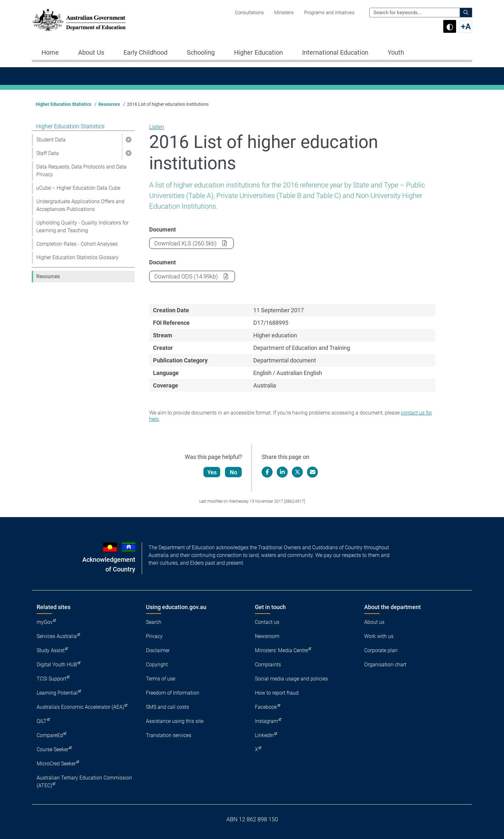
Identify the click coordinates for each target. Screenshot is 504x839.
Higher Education (258, 52)
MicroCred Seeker (56, 764)
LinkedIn (264, 735)
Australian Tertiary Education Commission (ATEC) (84, 782)
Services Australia (57, 636)
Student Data (51, 140)
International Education (335, 52)
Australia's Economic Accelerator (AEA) (80, 707)
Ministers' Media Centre (281, 650)
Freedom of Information (173, 693)
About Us (91, 52)
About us (374, 622)
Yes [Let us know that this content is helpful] (212, 472)
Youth (396, 52)
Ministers (284, 13)
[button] (128, 140)
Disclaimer (158, 650)
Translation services (169, 735)
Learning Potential (57, 693)
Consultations (249, 13)
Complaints (268, 665)
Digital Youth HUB (57, 665)
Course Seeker (53, 749)
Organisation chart (385, 665)
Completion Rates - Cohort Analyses (77, 244)
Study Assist (51, 650)
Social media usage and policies (291, 679)
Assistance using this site (175, 721)
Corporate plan (381, 650)
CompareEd (50, 735)
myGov (45, 622)
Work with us (379, 636)
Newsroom (267, 636)
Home (50, 52)
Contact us (267, 622)
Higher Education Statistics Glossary (77, 257)
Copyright (157, 665)
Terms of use (161, 679)
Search (154, 622)
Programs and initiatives (329, 13)
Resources (109, 104)
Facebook (266, 707)
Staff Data (48, 153)
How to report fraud (277, 693)
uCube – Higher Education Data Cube (78, 188)
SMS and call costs (167, 707)
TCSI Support (51, 679)
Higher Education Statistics (63, 104)
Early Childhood (145, 52)
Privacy (154, 636)
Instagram (266, 721)
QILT (42, 721)
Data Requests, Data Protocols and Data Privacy (81, 171)
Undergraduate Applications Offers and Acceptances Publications (80, 205)
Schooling (201, 52)
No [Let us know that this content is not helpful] (234, 472)
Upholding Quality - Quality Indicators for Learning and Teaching (82, 227)
